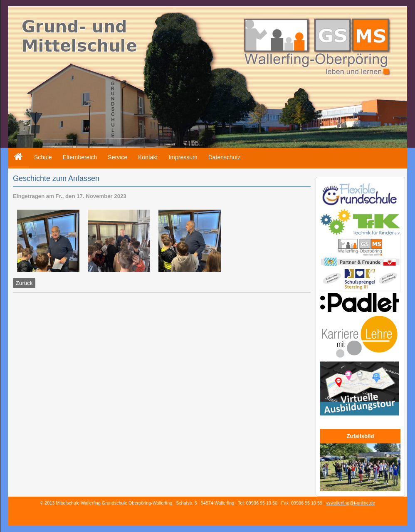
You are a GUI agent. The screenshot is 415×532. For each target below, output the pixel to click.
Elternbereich (80, 157)
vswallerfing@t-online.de (351, 503)
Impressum (183, 157)
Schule (43, 157)
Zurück (24, 283)
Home (16, 151)
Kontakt (148, 157)
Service (117, 157)
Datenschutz (225, 157)
